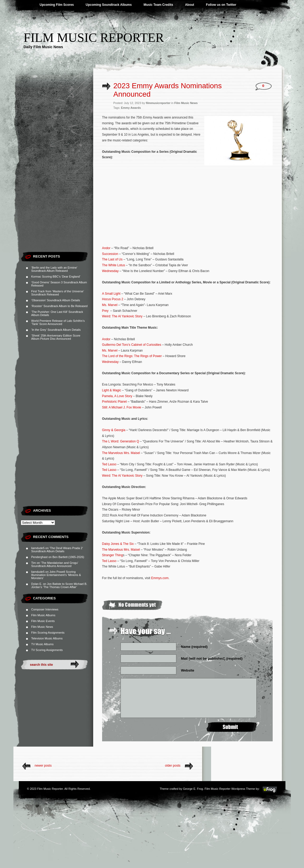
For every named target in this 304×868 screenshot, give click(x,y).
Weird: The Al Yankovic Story (122, 316)
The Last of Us (112, 259)
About (190, 5)
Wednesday (110, 271)
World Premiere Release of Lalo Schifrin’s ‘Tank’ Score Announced (58, 322)
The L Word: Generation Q (121, 441)
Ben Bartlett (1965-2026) (68, 557)
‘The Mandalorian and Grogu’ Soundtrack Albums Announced (55, 564)
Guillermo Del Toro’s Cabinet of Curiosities (132, 345)
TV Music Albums (43, 644)
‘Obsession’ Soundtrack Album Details (56, 300)
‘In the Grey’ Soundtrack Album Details (56, 330)
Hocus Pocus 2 (113, 299)
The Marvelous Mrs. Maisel (121, 453)
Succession (110, 254)
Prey (105, 311)
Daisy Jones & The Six (118, 544)
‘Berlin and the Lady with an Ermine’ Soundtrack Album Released (54, 269)
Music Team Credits (158, 5)
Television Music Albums (47, 638)
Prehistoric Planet (114, 402)
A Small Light (111, 294)
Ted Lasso (109, 464)
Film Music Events (43, 621)
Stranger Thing (113, 555)
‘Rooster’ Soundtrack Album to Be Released (59, 306)
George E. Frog (193, 789)
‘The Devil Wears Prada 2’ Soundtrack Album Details (57, 550)
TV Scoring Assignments (47, 650)
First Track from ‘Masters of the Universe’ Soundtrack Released (58, 293)
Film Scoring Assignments (48, 633)
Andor (106, 248)
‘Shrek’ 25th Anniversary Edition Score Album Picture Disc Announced (56, 337)
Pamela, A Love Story (117, 396)
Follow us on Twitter (221, 5)
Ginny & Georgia (114, 430)
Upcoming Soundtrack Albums (109, 5)
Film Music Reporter (94, 38)
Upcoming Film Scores (57, 5)
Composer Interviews (45, 609)
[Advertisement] (57, 170)
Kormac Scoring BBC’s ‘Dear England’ (56, 277)
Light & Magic (112, 390)
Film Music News (42, 627)
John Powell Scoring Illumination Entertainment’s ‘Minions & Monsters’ (56, 575)
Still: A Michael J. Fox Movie (122, 407)
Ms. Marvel (110, 305)
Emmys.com (160, 578)
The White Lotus (114, 265)
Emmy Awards (131, 108)
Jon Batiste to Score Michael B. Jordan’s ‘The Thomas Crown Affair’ (59, 585)
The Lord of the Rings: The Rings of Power (132, 356)
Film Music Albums (43, 615)
